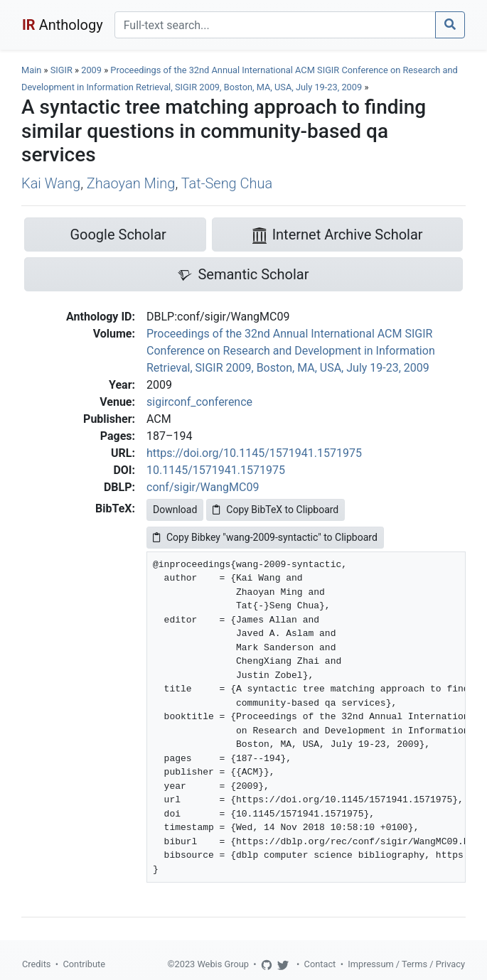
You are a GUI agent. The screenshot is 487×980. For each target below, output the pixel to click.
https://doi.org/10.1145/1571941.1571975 (254, 453)
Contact (320, 964)
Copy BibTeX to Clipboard (275, 510)
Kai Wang (51, 183)
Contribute (84, 964)
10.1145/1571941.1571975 (216, 470)
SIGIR (61, 70)
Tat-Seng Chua (227, 183)
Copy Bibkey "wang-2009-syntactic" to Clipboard (265, 537)
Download (175, 510)
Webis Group (223, 964)
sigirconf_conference (199, 402)
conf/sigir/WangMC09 (203, 487)
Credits (36, 964)
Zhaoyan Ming (131, 183)
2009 (91, 70)
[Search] (275, 25)
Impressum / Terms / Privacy (406, 964)
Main (31, 70)
